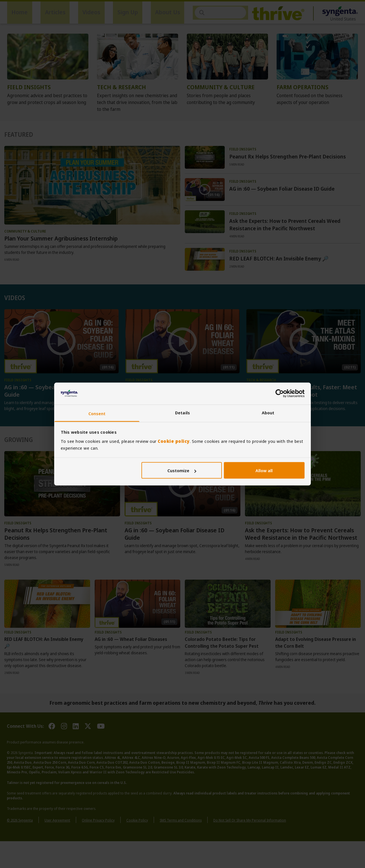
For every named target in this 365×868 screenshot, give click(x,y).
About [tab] (268, 412)
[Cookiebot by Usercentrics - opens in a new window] (280, 394)
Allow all (264, 470)
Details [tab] (182, 412)
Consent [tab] (97, 413)
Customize (182, 470)
